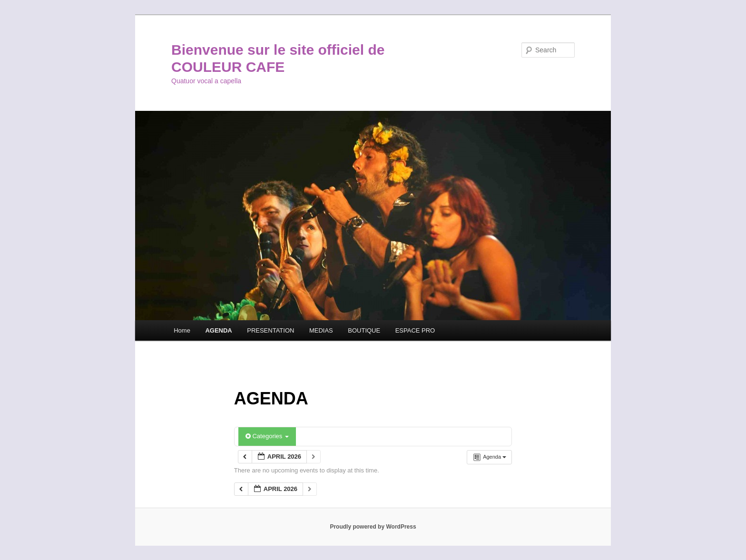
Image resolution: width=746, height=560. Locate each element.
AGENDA (218, 330)
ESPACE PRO (415, 330)
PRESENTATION (270, 330)
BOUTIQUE (364, 330)
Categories (267, 436)
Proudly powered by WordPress (373, 527)
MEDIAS (321, 330)
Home (182, 330)
